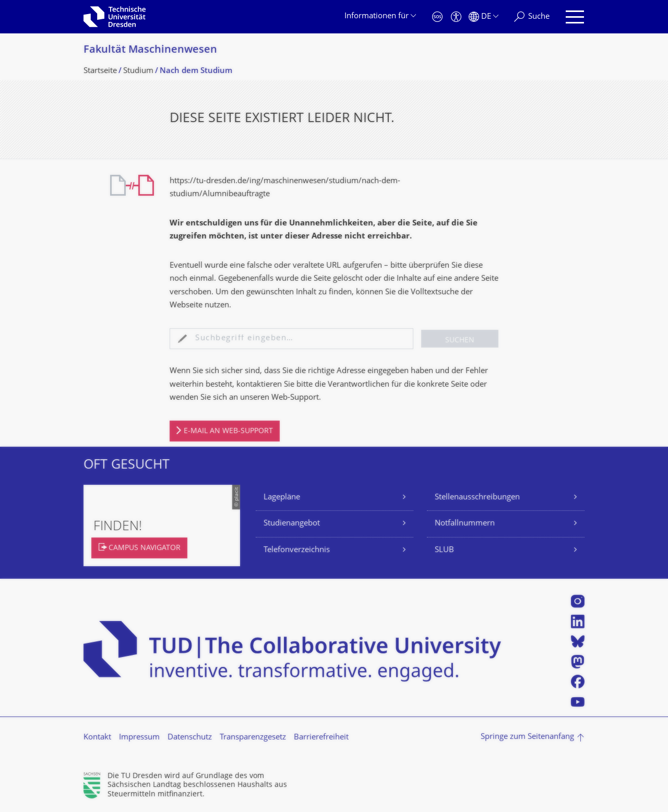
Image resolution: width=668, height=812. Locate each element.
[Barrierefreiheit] (456, 17)
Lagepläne (282, 498)
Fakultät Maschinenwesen (150, 50)
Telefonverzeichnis (297, 550)
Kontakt (97, 738)
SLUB (444, 550)
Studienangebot (292, 524)
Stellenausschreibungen (477, 498)
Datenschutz (190, 738)
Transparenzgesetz (253, 738)
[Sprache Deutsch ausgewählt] (484, 17)
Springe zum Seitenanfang (527, 737)
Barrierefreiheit (321, 738)
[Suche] (532, 17)
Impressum (139, 738)
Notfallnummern (465, 524)
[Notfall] (437, 17)
